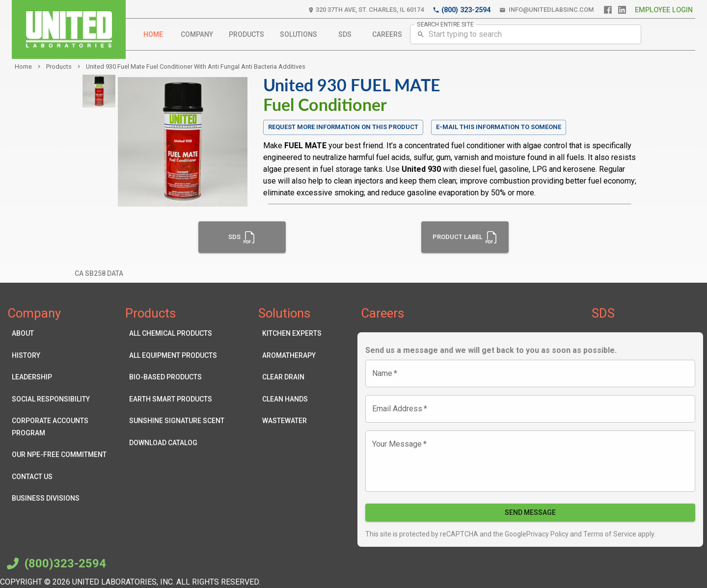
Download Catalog (177, 443)
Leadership (62, 377)
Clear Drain (292, 377)
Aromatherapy (292, 356)
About (62, 334)
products (59, 67)
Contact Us (62, 477)
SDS (345, 35)
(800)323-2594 (55, 563)
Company (197, 35)
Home (153, 35)
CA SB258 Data (99, 274)
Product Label (465, 237)
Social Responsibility (62, 399)
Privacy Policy (547, 534)
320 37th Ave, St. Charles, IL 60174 (366, 10)
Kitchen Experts (292, 334)
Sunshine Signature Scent (177, 421)
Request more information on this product (343, 127)
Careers (387, 35)
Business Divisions (62, 498)
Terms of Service (609, 534)
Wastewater (292, 421)
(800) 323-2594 (462, 10)
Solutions (299, 35)
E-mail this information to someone (499, 127)
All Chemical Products (177, 334)
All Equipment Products (177, 356)
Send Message (530, 513)
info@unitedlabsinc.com (546, 10)
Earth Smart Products (177, 399)
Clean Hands (292, 399)
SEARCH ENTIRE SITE (445, 24)
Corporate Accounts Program (62, 427)
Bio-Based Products (177, 377)
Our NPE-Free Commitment (62, 455)
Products (246, 35)
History (62, 356)
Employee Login (664, 10)
